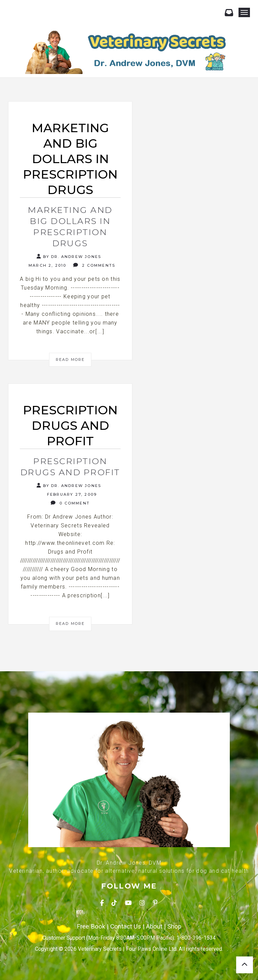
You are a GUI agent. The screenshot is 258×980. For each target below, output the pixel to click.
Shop (174, 927)
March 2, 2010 (47, 265)
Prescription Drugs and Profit (70, 467)
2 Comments (94, 265)
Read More (70, 360)
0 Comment (70, 503)
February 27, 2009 (71, 494)
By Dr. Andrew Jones (69, 256)
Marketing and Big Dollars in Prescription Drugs (70, 227)
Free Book (91, 927)
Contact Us (126, 927)
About (154, 927)
